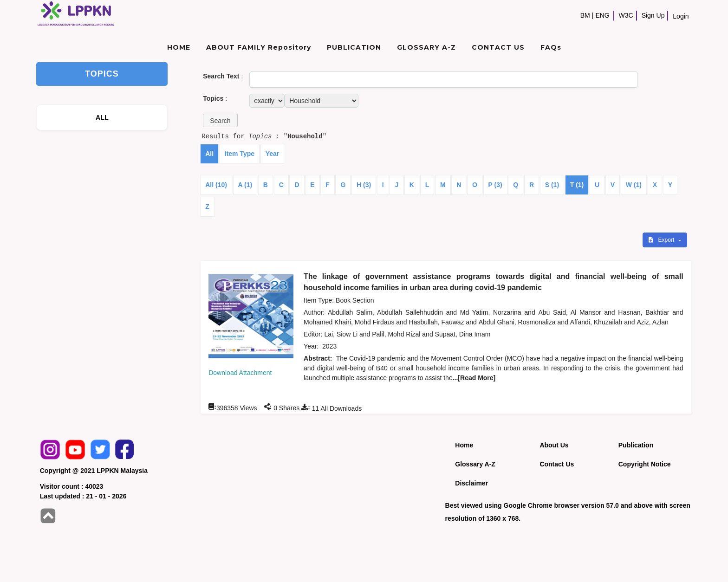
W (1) (634, 185)
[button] (220, 120)
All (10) (216, 185)
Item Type (240, 154)
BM (585, 15)
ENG (602, 15)
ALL (102, 117)
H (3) (364, 185)
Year (273, 154)
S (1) (552, 185)
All (209, 154)
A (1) (245, 185)
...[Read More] (474, 378)
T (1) (577, 185)
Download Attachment (240, 373)
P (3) (495, 185)
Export (662, 240)
